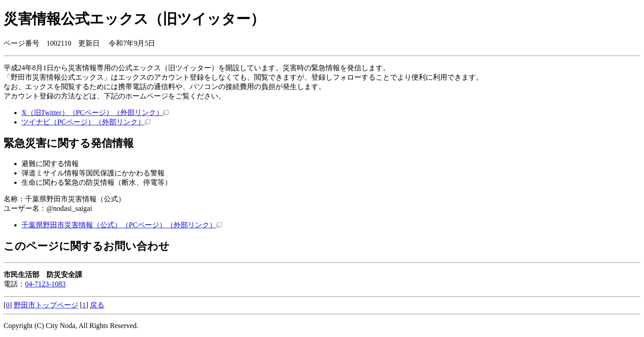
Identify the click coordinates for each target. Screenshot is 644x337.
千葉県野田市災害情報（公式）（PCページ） (122, 225)
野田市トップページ (46, 305)
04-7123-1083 (45, 284)
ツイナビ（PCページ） (86, 122)
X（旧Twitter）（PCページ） (95, 113)
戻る (97, 305)
